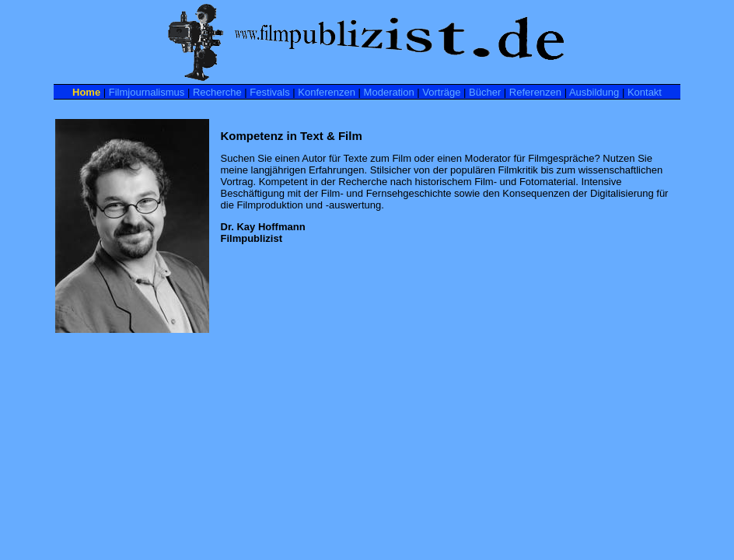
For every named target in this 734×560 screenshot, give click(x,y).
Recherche (217, 92)
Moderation (389, 92)
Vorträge (441, 92)
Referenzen (535, 92)
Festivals (269, 92)
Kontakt (645, 92)
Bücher (485, 92)
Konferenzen (327, 92)
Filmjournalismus (147, 92)
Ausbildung (594, 92)
